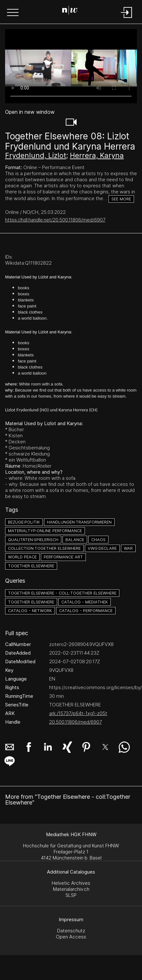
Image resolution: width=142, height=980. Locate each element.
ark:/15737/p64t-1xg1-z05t (78, 713)
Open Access (71, 937)
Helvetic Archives (71, 883)
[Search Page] (70, 11)
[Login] (127, 18)
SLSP (71, 895)
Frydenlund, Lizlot (36, 155)
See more (121, 199)
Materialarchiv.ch (71, 889)
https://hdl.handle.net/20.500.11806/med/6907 (55, 220)
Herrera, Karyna (97, 155)
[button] (13, 13)
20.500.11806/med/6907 (75, 722)
